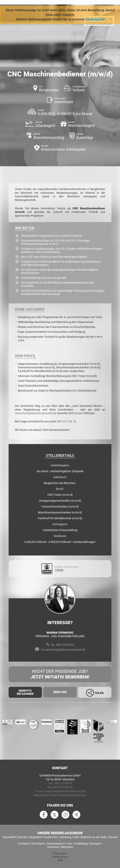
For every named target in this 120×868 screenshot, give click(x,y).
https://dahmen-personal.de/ (69, 795)
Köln (76, 837)
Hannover (53, 847)
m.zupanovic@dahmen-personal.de (63, 650)
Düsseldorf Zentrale (15, 837)
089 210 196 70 (66, 421)
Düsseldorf (36, 837)
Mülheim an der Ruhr (94, 837)
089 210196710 (63, 787)
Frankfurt (24, 843)
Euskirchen (51, 837)
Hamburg (66, 837)
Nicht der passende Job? (60, 674)
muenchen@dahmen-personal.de (36, 413)
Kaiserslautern (56, 843)
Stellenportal (95, 19)
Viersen (113, 837)
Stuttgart (95, 843)
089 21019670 (65, 645)
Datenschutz (60, 857)
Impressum (60, 853)
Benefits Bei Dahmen (25, 692)
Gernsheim (38, 843)
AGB (60, 860)
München (67, 847)
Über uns (60, 692)
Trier (70, 843)
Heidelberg (81, 843)
